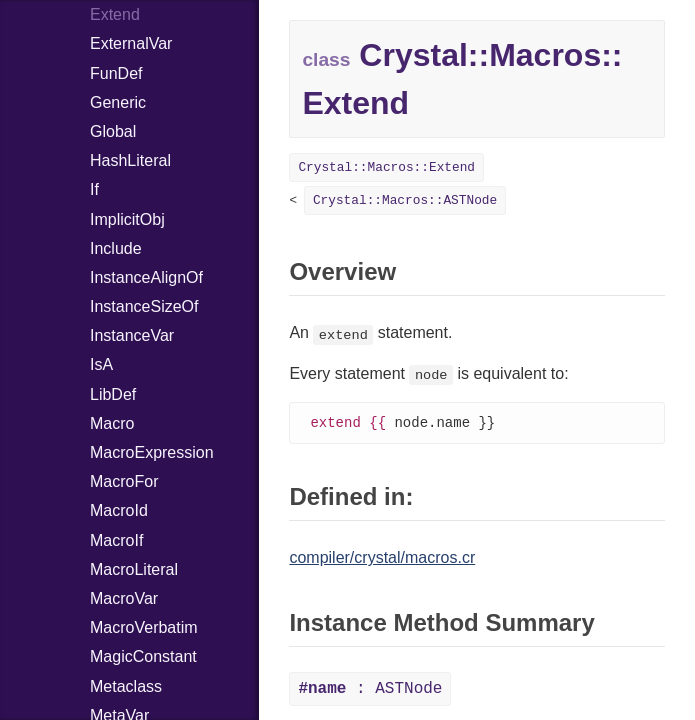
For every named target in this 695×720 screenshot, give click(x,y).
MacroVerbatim (144, 627)
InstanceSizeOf (144, 306)
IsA (101, 364)
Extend (115, 14)
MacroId (119, 510)
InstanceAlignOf (146, 277)
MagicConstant (143, 656)
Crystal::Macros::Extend (386, 167)
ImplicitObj (127, 219)
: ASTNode (370, 690)
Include (116, 248)
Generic (118, 102)
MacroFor (124, 481)
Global (113, 131)
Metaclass (126, 686)
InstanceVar (132, 335)
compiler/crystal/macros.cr (382, 558)
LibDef (113, 394)
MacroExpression (152, 452)
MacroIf (116, 540)
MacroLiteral (134, 569)
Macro (112, 423)
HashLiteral (130, 160)
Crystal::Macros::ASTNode (405, 200)
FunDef (116, 73)
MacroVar (124, 598)
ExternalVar (131, 43)
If (94, 189)
